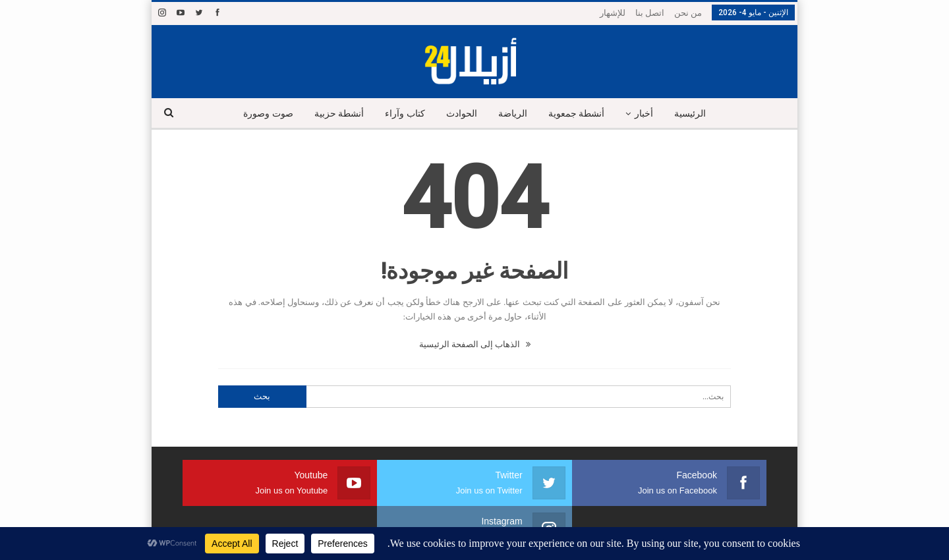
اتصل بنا (650, 13)
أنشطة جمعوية (579, 114)
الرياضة (513, 114)
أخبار (649, 114)
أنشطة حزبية (333, 114)
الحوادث (460, 114)
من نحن (688, 13)
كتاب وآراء (402, 114)
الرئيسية (697, 114)
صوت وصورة (261, 114)
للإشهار (613, 13)
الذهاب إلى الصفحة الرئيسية (475, 344)
